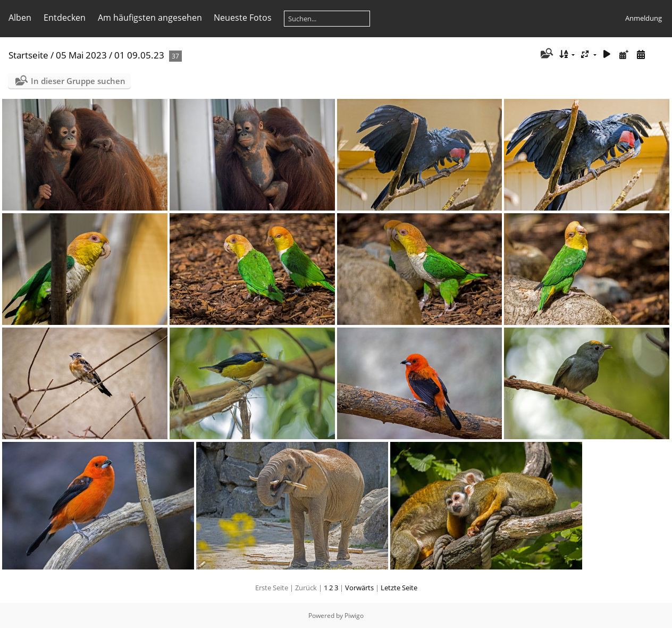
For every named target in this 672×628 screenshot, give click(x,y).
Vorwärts (359, 588)
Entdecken (65, 18)
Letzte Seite (399, 588)
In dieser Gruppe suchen (78, 81)
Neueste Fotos (243, 18)
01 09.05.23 (139, 55)
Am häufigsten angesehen (150, 18)
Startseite (28, 55)
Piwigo (354, 616)
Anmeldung (644, 18)
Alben (20, 18)
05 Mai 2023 (81, 55)
